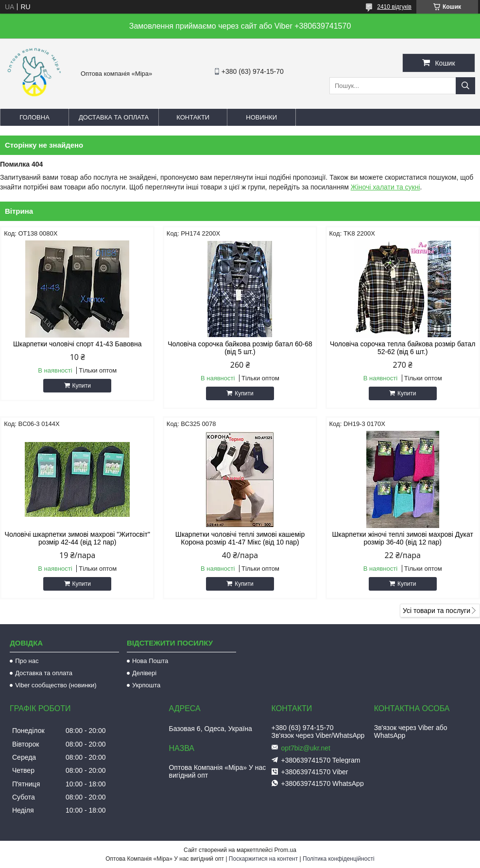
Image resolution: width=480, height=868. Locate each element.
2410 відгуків (394, 7)
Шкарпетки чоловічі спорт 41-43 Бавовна (77, 344)
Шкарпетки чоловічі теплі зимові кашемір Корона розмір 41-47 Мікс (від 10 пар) (240, 538)
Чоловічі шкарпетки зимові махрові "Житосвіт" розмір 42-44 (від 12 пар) (77, 538)
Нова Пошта (150, 661)
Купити (82, 386)
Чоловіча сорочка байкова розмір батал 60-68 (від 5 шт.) (240, 348)
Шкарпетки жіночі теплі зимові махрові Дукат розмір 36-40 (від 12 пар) (403, 538)
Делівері (144, 673)
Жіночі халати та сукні (386, 187)
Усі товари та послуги (437, 611)
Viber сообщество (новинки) (56, 685)
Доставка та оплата (114, 117)
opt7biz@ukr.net (306, 748)
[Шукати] (465, 86)
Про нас (27, 661)
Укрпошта (146, 685)
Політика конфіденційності (339, 859)
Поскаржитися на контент (263, 859)
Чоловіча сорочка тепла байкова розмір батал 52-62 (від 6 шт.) (403, 348)
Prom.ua (285, 850)
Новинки (261, 117)
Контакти (193, 117)
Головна (34, 117)
